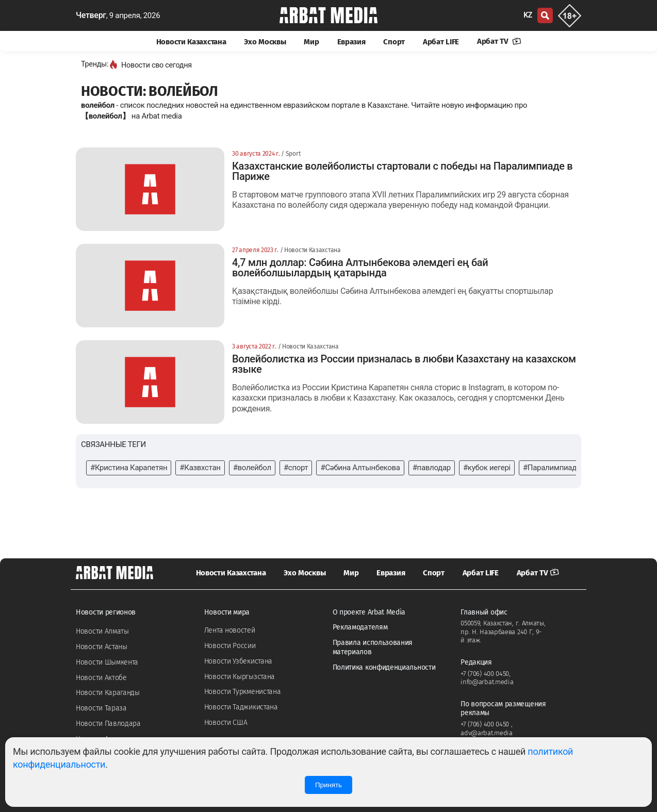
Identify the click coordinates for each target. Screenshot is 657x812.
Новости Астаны (102, 647)
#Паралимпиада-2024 (561, 468)
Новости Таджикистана (241, 707)
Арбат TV (499, 41)
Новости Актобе (101, 678)
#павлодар (432, 468)
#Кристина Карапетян (129, 468)
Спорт (394, 42)
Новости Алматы (102, 631)
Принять (328, 785)
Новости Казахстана (191, 42)
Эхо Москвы (265, 42)
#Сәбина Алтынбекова (360, 468)
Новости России (230, 646)
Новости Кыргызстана (240, 677)
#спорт (296, 468)
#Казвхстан (200, 468)
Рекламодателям (360, 627)
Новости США (226, 723)
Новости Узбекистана (238, 661)
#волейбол (252, 468)
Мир (311, 42)
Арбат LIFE (441, 42)
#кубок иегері (487, 468)
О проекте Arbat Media (369, 612)
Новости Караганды (108, 693)
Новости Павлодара (108, 724)
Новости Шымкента (107, 662)
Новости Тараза (101, 708)
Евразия (351, 42)
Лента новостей (230, 630)
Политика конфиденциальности (384, 667)
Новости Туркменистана (243, 692)
